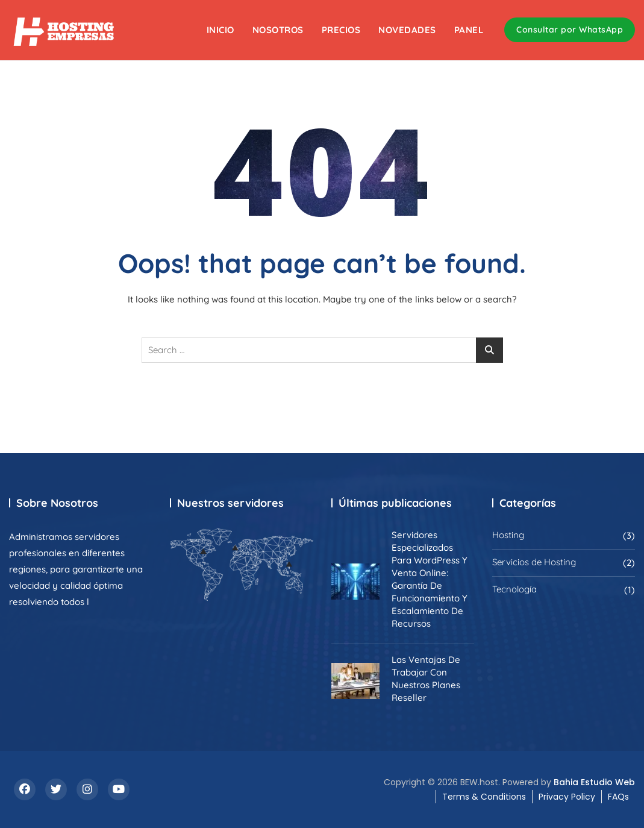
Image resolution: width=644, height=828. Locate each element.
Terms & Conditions (484, 797)
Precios (341, 30)
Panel (469, 30)
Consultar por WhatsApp (570, 30)
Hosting (508, 535)
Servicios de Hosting (534, 562)
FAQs (618, 797)
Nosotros (278, 30)
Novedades (407, 30)
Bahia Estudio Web (594, 782)
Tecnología (514, 589)
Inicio (220, 30)
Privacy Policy (567, 797)
